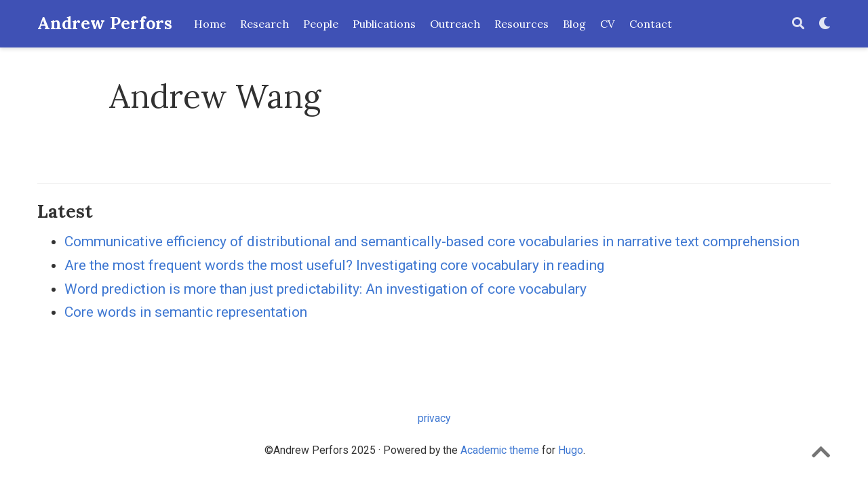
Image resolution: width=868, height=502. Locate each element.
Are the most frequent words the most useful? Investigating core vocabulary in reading (334, 265)
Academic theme (500, 450)
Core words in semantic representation (186, 312)
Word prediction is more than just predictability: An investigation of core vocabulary (325, 289)
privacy (434, 418)
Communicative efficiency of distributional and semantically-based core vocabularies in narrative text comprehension (432, 242)
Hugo (571, 450)
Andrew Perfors (105, 23)
